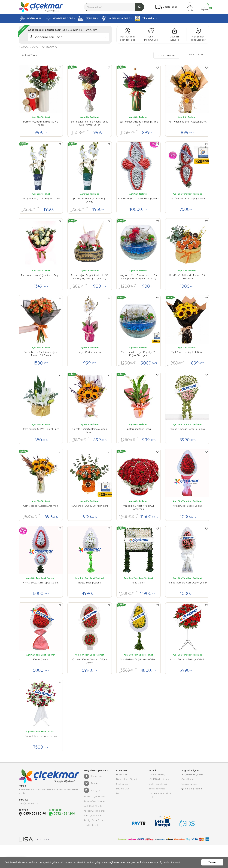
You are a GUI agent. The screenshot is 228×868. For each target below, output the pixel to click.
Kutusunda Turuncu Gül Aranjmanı (90, 506)
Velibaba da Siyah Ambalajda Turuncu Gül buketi (41, 354)
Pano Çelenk (138, 583)
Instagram (93, 790)
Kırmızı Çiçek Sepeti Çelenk (187, 506)
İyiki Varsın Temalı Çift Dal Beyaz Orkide (90, 200)
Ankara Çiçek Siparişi (94, 801)
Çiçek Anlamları (189, 784)
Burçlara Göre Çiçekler (192, 774)
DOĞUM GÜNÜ (31, 18)
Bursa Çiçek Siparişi (93, 816)
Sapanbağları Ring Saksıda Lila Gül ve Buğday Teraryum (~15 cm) (90, 277)
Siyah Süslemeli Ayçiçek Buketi (187, 352)
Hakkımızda (122, 774)
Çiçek (35, 47)
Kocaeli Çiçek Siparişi (94, 811)
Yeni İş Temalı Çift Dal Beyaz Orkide (41, 198)
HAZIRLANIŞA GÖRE (116, 18)
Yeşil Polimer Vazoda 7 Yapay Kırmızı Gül (138, 123)
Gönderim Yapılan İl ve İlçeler (160, 795)
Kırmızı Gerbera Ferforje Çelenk (187, 659)
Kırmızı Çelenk (41, 659)
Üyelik (190, 7)
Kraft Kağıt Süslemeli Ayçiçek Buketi (187, 122)
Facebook (93, 776)
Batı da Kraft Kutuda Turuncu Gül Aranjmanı (187, 277)
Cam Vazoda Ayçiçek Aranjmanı (41, 506)
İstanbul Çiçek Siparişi (94, 797)
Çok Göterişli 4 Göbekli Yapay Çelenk (138, 198)
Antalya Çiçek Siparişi (94, 820)
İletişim (120, 793)
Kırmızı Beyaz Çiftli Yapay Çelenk (41, 583)
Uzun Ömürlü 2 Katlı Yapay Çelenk (187, 198)
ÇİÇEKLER (87, 18)
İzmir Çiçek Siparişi (93, 806)
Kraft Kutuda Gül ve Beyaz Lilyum (41, 429)
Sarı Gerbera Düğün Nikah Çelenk (138, 659)
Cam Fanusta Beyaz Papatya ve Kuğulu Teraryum (138, 354)
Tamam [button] (212, 862)
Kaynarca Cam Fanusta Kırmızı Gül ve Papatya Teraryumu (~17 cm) (138, 277)
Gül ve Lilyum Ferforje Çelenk (41, 736)
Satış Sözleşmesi (157, 789)
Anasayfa (24, 47)
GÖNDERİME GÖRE (59, 18)
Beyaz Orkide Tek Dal (90, 352)
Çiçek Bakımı (188, 779)
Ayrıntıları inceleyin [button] (170, 862)
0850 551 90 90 (35, 813)
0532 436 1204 (62, 814)
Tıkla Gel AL (145, 19)
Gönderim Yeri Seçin (48, 37)
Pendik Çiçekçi (91, 825)
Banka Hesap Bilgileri (127, 779)
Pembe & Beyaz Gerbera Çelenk (187, 429)
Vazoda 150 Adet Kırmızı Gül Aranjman (138, 507)
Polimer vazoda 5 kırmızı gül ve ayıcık (41, 123)
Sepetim (205, 7)
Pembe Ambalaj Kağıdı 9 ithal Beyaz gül (41, 277)
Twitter (91, 783)
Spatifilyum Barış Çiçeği (138, 429)
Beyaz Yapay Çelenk (90, 583)
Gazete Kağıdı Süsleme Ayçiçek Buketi (90, 431)
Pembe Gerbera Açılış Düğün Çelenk (187, 583)
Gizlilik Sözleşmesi (158, 784)
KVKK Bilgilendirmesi (159, 779)
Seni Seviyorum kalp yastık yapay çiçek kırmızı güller (90, 123)
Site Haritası (122, 784)
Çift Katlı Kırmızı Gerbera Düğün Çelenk (90, 661)
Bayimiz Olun (123, 789)
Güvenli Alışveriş (157, 774)
